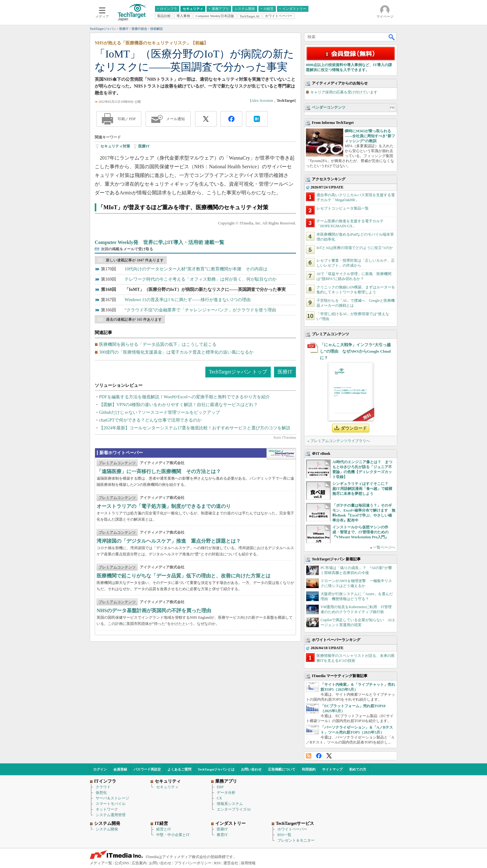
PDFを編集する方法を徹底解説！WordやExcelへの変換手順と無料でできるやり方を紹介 (184, 397)
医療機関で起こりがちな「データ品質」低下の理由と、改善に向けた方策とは (184, 576)
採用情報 (248, 863)
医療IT (144, 146)
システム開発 (107, 829)
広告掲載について (282, 769)
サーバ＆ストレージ (112, 798)
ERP (220, 787)
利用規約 (309, 769)
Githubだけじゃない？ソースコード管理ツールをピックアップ (159, 412)
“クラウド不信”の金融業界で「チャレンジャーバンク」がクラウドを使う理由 (200, 310)
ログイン (100, 769)
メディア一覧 (101, 863)
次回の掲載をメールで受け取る (127, 249)
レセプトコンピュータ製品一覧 (343, 208)
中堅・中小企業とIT (173, 835)
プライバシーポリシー (193, 863)
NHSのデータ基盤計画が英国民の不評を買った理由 (154, 610)
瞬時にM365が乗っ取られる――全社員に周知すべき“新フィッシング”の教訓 (370, 136)
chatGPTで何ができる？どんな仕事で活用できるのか (150, 420)
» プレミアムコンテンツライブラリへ (339, 441)
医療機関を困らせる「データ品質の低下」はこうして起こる (158, 344)
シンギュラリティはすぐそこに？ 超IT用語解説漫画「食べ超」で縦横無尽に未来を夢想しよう (362, 489)
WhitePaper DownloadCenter (281, 454)
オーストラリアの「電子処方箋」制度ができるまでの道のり (164, 506)
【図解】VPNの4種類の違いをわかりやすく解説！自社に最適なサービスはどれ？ (178, 405)
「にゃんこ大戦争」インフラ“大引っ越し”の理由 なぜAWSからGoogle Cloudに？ (355, 351)
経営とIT (164, 829)
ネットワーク (107, 809)
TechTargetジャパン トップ (238, 372)
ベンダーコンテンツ (329, 107)
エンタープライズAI (234, 809)
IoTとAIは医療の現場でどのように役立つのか (355, 248)
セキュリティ (167, 787)
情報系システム (230, 804)
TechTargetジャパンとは (216, 769)
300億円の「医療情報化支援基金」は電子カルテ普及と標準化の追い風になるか (176, 352)
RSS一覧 (284, 835)
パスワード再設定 (147, 769)
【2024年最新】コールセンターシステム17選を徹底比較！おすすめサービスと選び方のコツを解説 (195, 428)
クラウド (103, 787)
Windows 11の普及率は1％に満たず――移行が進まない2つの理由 (188, 300)
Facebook (319, 756)
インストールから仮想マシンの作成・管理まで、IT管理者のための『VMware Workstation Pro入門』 (360, 532)
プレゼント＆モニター (296, 840)
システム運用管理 (111, 815)
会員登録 (120, 769)
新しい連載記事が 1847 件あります (135, 260)
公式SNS (122, 863)
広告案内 (139, 863)
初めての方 (358, 769)
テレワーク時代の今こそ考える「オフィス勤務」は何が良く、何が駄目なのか (201, 279)
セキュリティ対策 (115, 146)
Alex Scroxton (262, 101)
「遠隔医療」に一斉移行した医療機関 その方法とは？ (159, 471)
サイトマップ (332, 769)
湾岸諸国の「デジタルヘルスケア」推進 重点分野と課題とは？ (169, 541)
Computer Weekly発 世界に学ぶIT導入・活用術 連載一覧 (159, 242)
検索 (392, 37)
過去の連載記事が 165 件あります (134, 319)
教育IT (222, 835)
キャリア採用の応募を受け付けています (344, 92)
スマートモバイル (111, 804)
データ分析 (226, 793)
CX (219, 798)
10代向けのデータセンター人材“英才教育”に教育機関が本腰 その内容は (196, 269)
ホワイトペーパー (292, 829)
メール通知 (175, 119)
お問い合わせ (251, 769)
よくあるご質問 (179, 769)
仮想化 (101, 793)
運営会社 (231, 863)
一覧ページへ (384, 547)
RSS (309, 756)
